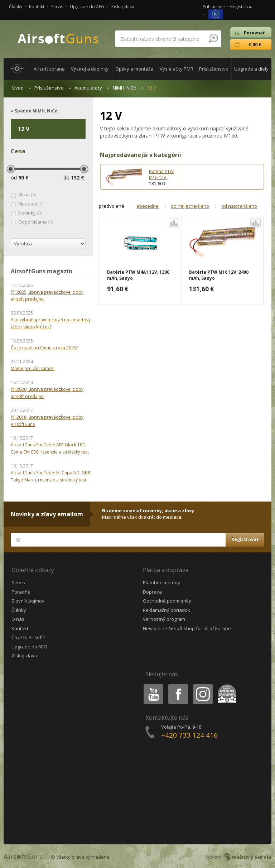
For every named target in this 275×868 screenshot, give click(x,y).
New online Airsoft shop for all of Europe (187, 628)
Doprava (152, 592)
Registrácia (241, 7)
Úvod (18, 88)
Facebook (177, 685)
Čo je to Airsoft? (28, 637)
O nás (18, 619)
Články (16, 7)
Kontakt (37, 7)
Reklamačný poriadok (167, 610)
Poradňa (21, 592)
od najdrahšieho (239, 206)
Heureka (226, 685)
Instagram (202, 685)
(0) (23, 195)
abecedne (148, 206)
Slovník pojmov (28, 601)
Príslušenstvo (49, 88)
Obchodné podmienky (167, 601)
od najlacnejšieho (190, 206)
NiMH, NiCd (125, 88)
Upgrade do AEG (87, 7)
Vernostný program (164, 619)
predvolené (112, 206)
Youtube (151, 685)
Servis (57, 7)
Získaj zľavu (123, 7)
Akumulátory (88, 88)
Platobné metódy (161, 582)
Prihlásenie (214, 7)
